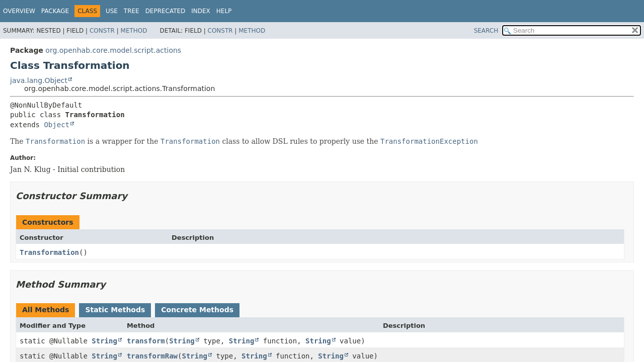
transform (146, 341)
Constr (102, 31)
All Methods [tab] (46, 310)
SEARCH (486, 31)
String (104, 341)
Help (224, 11)
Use (112, 11)
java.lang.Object (39, 80)
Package (55, 11)
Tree (132, 11)
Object (57, 125)
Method (134, 31)
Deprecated (166, 11)
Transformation (49, 252)
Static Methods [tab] (115, 310)
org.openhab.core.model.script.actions (113, 50)
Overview (19, 11)
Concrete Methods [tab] (197, 310)
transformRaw (152, 356)
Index (201, 11)
